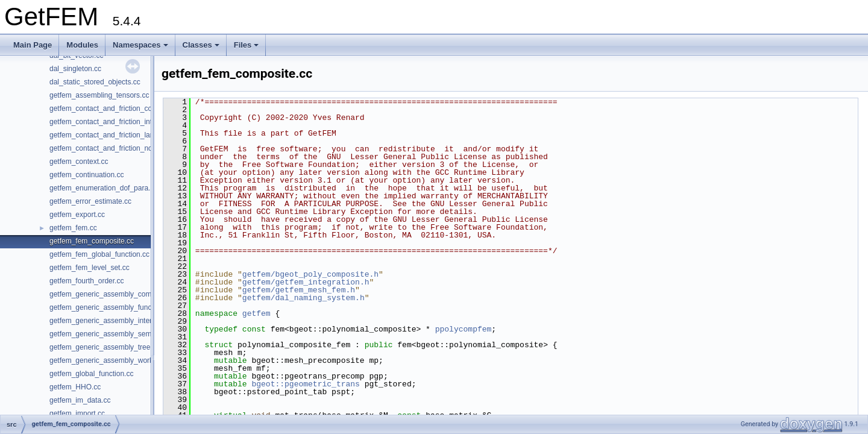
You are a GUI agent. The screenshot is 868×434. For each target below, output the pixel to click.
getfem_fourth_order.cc (86, 281)
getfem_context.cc (79, 162)
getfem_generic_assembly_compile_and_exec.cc (128, 294)
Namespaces (140, 45)
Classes (201, 45)
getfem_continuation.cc (86, 175)
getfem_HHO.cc (75, 387)
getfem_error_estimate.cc (90, 201)
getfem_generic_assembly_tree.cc (105, 347)
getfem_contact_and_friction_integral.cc (113, 122)
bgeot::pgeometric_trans (305, 384)
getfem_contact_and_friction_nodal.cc (110, 148)
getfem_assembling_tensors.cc (99, 95)
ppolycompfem (464, 329)
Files (247, 45)
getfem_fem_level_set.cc (90, 268)
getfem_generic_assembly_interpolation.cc (118, 321)
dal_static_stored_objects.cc (95, 82)
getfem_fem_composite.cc (92, 241)
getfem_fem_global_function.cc (99, 254)
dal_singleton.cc (75, 69)
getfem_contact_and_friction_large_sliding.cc (122, 135)
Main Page (33, 45)
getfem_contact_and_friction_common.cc (115, 108)
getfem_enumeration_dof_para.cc (103, 188)
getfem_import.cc (77, 414)
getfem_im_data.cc (80, 400)
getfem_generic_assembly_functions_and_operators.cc (138, 307)
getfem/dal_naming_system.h (303, 298)
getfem (256, 313)
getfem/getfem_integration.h (306, 282)
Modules (82, 45)
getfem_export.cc (77, 215)
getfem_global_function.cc (91, 374)
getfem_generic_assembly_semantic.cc (113, 334)
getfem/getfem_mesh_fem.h (299, 290)
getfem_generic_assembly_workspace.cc (115, 360)
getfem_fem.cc (73, 228)
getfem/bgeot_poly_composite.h (310, 274)
